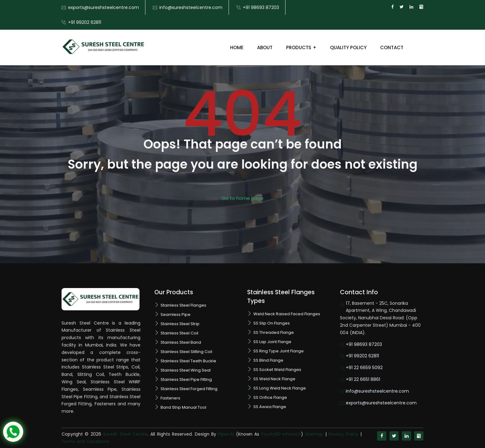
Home (237, 47)
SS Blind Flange (268, 360)
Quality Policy (348, 47)
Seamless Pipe (176, 314)
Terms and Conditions (86, 442)
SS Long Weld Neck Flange (280, 388)
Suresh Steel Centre (125, 434)
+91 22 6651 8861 (363, 379)
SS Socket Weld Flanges (277, 370)
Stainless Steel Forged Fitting (189, 389)
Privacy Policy (343, 434)
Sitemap (314, 434)
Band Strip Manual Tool (183, 407)
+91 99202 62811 (85, 22)
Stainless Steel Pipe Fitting (186, 379)
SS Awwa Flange (270, 407)
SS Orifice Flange (270, 397)
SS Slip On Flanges (272, 323)
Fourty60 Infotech (281, 434)
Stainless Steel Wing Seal (186, 370)
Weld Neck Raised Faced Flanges (287, 314)
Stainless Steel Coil (179, 333)
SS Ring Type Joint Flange (279, 351)
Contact (392, 47)
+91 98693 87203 (261, 7)
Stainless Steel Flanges (183, 305)
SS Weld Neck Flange (274, 379)
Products (299, 47)
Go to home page (243, 198)
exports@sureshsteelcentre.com (103, 7)
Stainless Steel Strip (180, 324)
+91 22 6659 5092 (364, 368)
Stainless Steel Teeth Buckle (188, 361)
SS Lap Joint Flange (272, 342)
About (265, 47)
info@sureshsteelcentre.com (191, 7)
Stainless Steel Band (181, 342)
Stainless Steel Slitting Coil (186, 352)
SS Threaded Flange (274, 332)
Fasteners (170, 398)
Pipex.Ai (225, 434)
